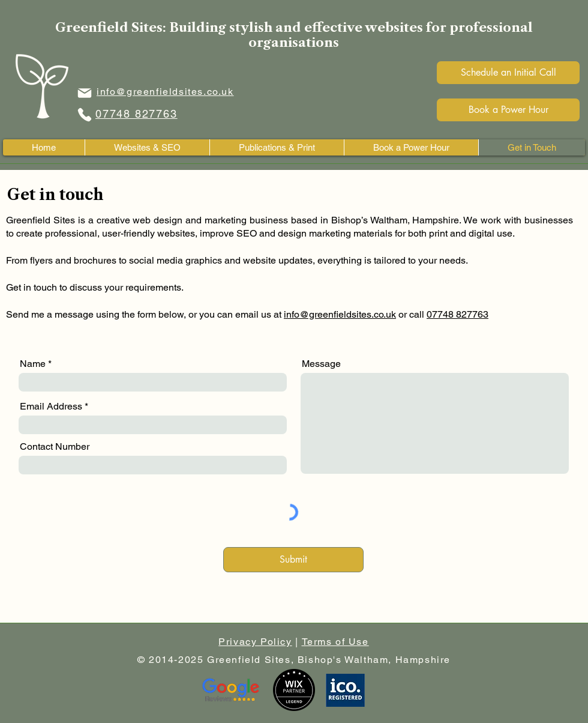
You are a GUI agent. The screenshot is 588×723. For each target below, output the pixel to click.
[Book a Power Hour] (508, 110)
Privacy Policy (255, 642)
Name (33, 364)
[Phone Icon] (84, 114)
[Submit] (293, 560)
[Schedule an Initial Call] (508, 73)
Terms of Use (335, 642)
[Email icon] (84, 93)
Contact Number (55, 447)
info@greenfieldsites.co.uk (340, 314)
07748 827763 (457, 314)
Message (321, 364)
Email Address (51, 407)
